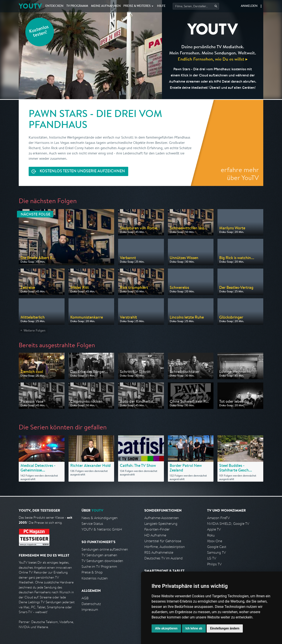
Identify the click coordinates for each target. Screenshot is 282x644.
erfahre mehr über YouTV (240, 174)
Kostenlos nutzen (95, 578)
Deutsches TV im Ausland (163, 558)
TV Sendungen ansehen (99, 555)
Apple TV (214, 529)
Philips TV (214, 564)
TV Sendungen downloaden (102, 561)
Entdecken (54, 6)
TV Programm (77, 6)
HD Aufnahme (155, 535)
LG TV (212, 558)
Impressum (90, 610)
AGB (85, 598)
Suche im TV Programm (99, 567)
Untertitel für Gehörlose (163, 541)
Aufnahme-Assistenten (162, 518)
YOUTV (30, 6)
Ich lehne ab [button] (194, 628)
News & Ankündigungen (100, 518)
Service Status (92, 524)
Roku (211, 535)
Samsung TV (216, 552)
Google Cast (217, 547)
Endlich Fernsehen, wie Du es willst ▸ (213, 59)
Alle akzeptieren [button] (166, 628)
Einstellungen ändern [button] (225, 628)
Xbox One (215, 541)
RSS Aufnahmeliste (159, 552)
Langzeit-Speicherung (161, 524)
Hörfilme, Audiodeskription (165, 547)
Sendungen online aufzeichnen (105, 549)
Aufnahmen (106, 6)
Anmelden (249, 6)
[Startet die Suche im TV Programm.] (196, 6)
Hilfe (161, 6)
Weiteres (137, 6)
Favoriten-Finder (157, 529)
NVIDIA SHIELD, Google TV (228, 524)
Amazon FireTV (218, 518)
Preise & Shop (92, 572)
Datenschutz (91, 604)
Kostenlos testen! (39, 32)
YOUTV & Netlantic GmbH (102, 529)
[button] (261, 6)
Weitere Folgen (34, 330)
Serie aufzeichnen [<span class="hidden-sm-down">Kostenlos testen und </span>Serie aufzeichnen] (82, 172)
